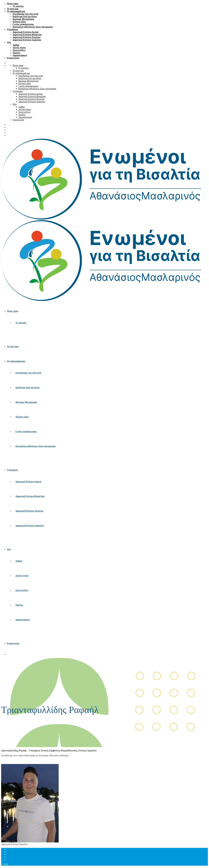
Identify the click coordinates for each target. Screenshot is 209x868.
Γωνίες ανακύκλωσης (23, 24)
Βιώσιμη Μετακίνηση (23, 19)
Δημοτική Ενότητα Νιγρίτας (27, 37)
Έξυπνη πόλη (19, 22)
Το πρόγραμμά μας (16, 11)
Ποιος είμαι (13, 4)
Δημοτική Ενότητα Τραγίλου (27, 40)
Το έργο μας (13, 9)
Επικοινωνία (13, 58)
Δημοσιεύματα (20, 55)
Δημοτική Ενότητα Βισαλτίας (27, 35)
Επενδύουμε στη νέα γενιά (25, 14)
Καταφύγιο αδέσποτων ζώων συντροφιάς (33, 27)
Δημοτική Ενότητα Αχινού (26, 32)
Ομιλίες (16, 53)
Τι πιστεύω (18, 6)
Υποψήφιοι (12, 29)
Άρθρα (16, 45)
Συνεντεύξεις (19, 50)
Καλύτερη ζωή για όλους (25, 16)
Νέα (9, 42)
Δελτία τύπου (19, 48)
